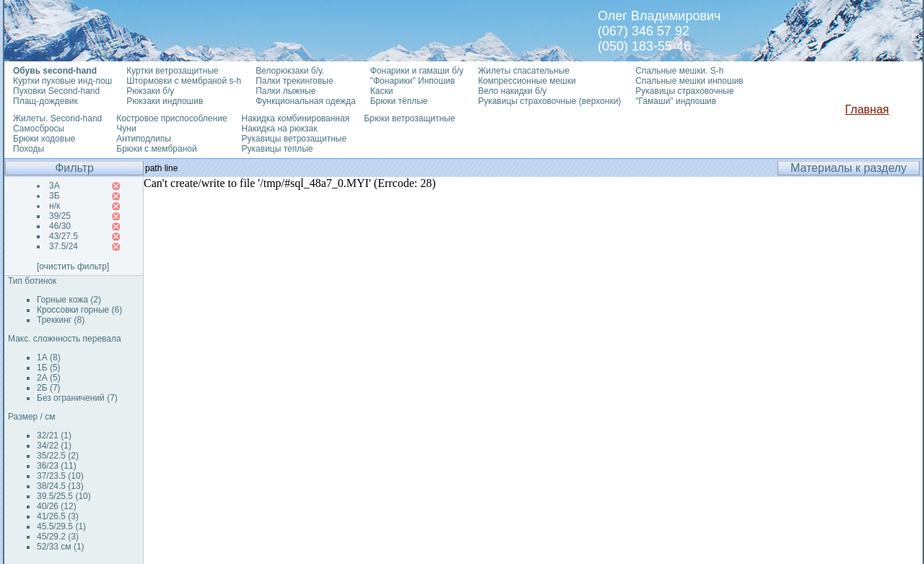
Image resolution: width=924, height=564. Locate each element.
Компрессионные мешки (527, 81)
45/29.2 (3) (58, 537)
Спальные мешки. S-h (679, 71)
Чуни (126, 129)
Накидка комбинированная (296, 118)
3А (55, 186)
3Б (55, 196)
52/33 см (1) (61, 547)
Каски (382, 91)
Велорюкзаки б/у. (290, 71)
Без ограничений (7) (77, 398)
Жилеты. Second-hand (57, 118)
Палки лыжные (286, 91)
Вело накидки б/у (512, 91)
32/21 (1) (54, 435)
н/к (55, 206)
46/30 (60, 226)
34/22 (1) (54, 446)
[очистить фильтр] (73, 266)
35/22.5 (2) (58, 456)
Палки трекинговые (294, 81)
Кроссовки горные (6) (79, 310)
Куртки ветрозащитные (172, 71)
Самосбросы (39, 129)
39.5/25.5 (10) (64, 496)
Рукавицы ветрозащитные (295, 139)
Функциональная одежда (306, 101)
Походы (29, 149)
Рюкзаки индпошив (165, 101)
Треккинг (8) (61, 320)
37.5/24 (64, 246)
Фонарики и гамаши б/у (417, 71)
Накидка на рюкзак (280, 129)
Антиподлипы (144, 139)
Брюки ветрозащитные (409, 118)
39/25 (60, 216)
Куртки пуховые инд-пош (62, 81)
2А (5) (49, 378)
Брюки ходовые (44, 139)
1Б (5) (49, 368)
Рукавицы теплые (278, 149)
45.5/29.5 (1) (61, 526)
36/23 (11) (57, 466)
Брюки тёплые (399, 101)
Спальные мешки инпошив (689, 81)
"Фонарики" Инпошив (413, 81)
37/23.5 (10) (60, 476)
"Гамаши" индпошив (676, 101)
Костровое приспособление (171, 118)
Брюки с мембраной (156, 149)
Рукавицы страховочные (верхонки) (549, 101)
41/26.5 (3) (58, 516)
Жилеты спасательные (524, 71)
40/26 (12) (57, 506)
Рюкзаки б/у (150, 91)
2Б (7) (49, 388)
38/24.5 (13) (60, 486)
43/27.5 (64, 236)
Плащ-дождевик (45, 101)
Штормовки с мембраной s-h (184, 81)
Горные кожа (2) (69, 300)
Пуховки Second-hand (56, 91)
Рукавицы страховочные (684, 91)
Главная (867, 109)
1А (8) (49, 357)
